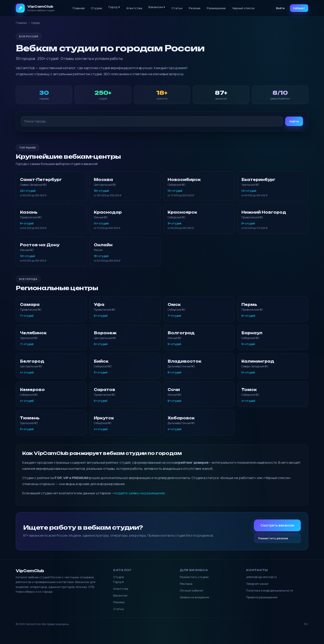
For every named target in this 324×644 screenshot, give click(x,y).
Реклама (186, 584)
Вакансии (120, 595)
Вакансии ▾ (157, 7)
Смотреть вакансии (277, 525)
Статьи (177, 8)
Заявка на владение (194, 597)
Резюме (195, 8)
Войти (280, 8)
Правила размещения (262, 597)
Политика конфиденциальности (270, 590)
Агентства (134, 8)
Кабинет (299, 8)
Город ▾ (114, 7)
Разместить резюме (273, 538)
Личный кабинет (192, 590)
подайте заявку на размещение (140, 493)
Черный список (243, 8)
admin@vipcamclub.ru (261, 577)
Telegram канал (257, 584)
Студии (97, 8)
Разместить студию (194, 577)
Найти (294, 121)
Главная (79, 8)
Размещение (216, 8)
